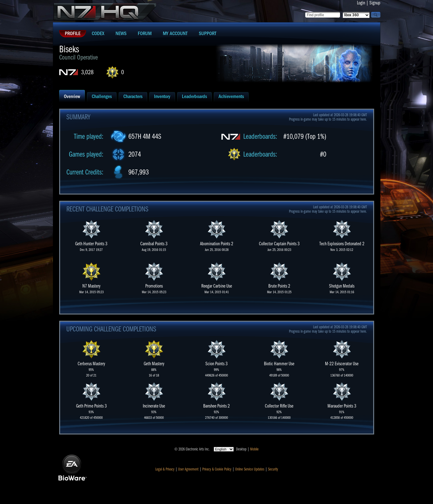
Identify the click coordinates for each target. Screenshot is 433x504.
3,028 (87, 72)
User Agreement (188, 469)
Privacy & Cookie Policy (217, 469)
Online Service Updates (250, 469)
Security (273, 469)
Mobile (254, 449)
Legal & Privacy (165, 469)
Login (361, 3)
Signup (375, 3)
